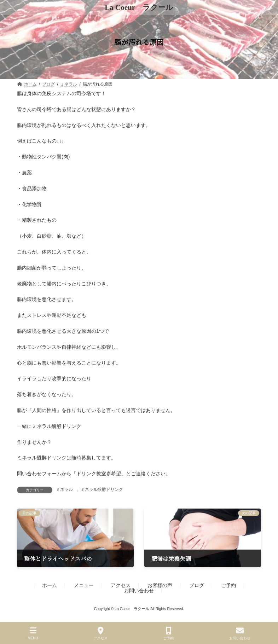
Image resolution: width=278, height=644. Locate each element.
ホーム (50, 585)
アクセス (121, 585)
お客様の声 (160, 585)
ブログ (197, 585)
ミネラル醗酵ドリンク (102, 489)
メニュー (84, 585)
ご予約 (228, 585)
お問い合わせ (139, 591)
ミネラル (64, 489)
